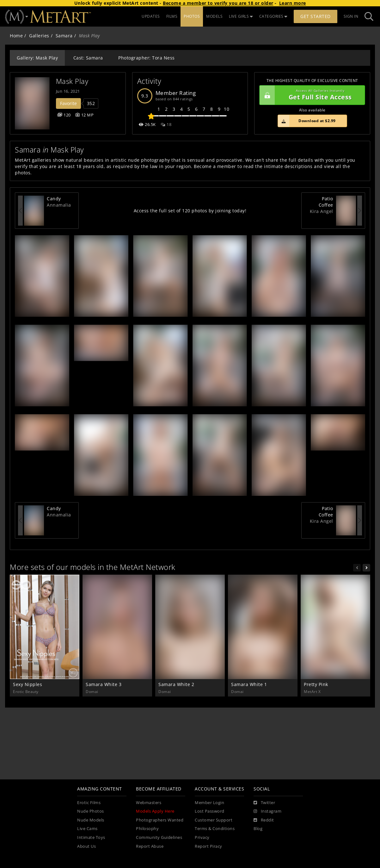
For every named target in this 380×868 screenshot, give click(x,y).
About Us (86, 846)
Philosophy (147, 829)
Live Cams (87, 829)
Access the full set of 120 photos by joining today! (190, 211)
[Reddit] (264, 820)
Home (16, 36)
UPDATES (151, 16)
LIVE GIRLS (241, 16)
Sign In (351, 16)
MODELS (214, 16)
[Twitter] (264, 803)
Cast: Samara (88, 58)
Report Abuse (150, 846)
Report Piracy (208, 846)
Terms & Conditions (215, 829)
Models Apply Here (155, 811)
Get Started (316, 16)
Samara (64, 36)
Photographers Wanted (160, 820)
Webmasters (149, 803)
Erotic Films (89, 803)
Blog (258, 829)
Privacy (202, 837)
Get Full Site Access (311, 95)
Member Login (209, 803)
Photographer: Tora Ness (147, 58)
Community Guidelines (159, 837)
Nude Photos (91, 811)
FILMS (172, 16)
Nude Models (91, 820)
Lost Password (210, 811)
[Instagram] (267, 811)
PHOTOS (192, 16)
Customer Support (214, 820)
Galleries (39, 36)
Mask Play (72, 81)
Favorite (68, 103)
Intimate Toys (91, 837)
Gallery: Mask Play (37, 58)
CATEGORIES (273, 16)
